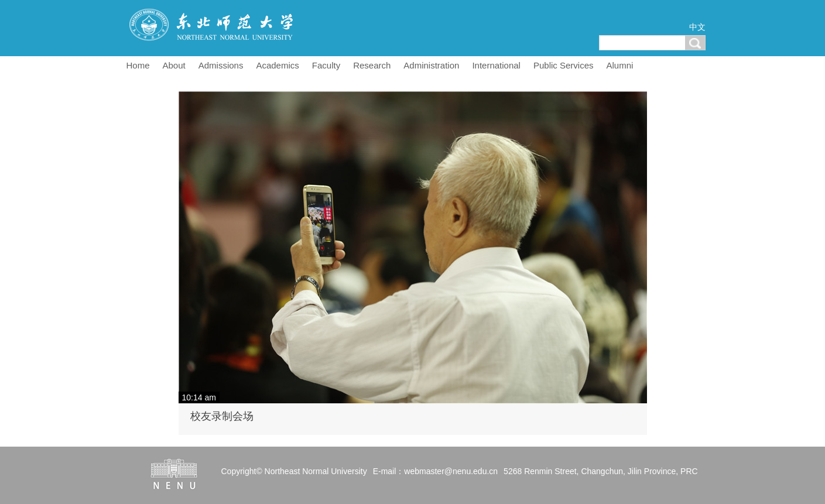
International (496, 65)
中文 (697, 27)
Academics (277, 65)
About (174, 65)
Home (138, 65)
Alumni (620, 65)
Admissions (221, 65)
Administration (431, 65)
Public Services (564, 65)
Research (372, 65)
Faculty (326, 65)
